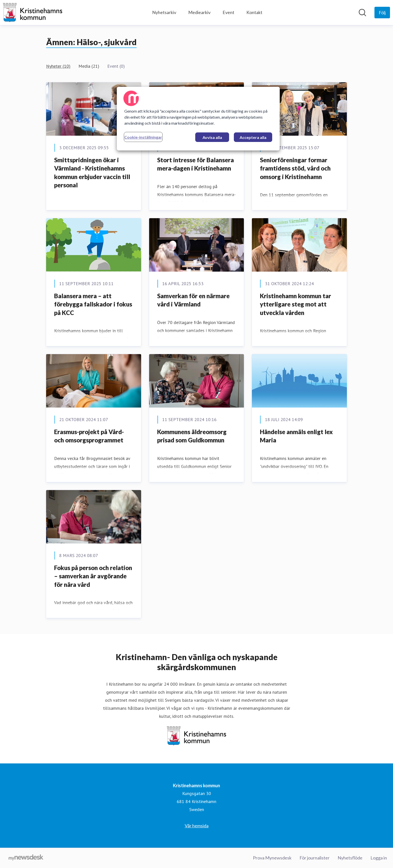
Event (228, 12)
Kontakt (254, 12)
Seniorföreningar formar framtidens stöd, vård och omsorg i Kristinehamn (295, 168)
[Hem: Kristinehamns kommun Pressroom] (33, 13)
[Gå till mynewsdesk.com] (26, 858)
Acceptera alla (253, 137)
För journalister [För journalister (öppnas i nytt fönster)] (315, 858)
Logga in (379, 858)
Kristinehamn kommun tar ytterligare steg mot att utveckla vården (296, 304)
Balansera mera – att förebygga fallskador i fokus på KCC (93, 304)
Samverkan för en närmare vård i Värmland (193, 300)
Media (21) (89, 66)
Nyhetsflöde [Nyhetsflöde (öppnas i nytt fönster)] (350, 858)
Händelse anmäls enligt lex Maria (296, 436)
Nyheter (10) (58, 66)
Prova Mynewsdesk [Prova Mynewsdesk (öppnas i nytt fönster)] (272, 858)
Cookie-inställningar (143, 137)
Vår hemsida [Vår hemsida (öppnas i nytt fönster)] (197, 826)
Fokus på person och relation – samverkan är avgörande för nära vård (93, 576)
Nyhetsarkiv (164, 12)
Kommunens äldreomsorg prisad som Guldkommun (192, 436)
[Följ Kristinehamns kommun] (382, 13)
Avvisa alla (212, 137)
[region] (198, 119)
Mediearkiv (199, 12)
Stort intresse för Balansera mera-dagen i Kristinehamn (195, 164)
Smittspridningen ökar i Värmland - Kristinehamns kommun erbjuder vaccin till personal (92, 173)
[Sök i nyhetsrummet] (362, 13)
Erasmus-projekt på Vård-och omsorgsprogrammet (89, 436)
